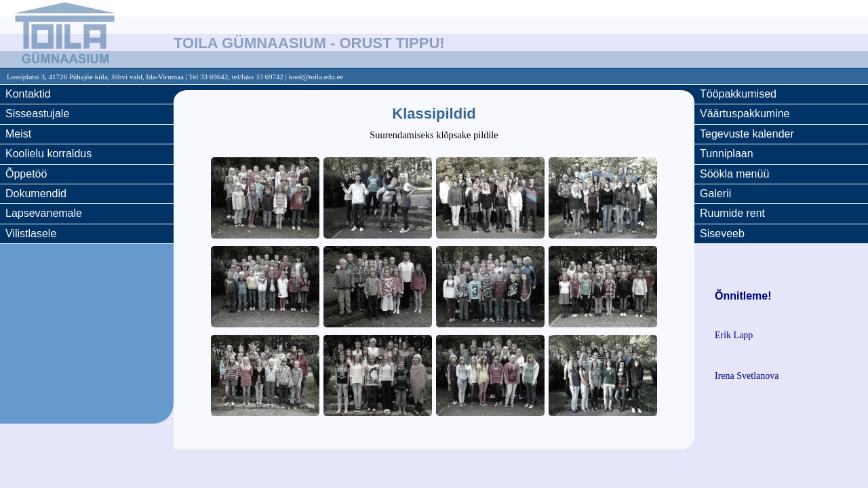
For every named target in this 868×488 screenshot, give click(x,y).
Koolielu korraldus (48, 154)
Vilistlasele (31, 233)
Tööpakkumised (738, 94)
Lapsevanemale (44, 213)
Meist (18, 134)
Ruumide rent (732, 213)
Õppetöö (26, 174)
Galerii (715, 194)
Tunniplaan (727, 154)
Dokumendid (36, 194)
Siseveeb (722, 233)
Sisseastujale (37, 114)
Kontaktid (28, 94)
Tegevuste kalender (747, 134)
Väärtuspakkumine (745, 114)
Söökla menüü (734, 174)
